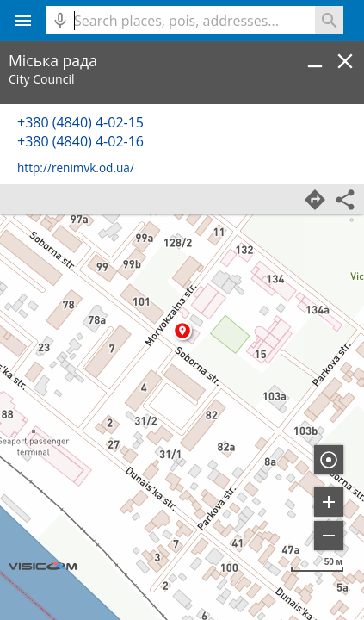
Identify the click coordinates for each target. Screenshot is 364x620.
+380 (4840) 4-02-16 (80, 141)
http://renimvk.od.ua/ (76, 167)
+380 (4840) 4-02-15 (80, 122)
